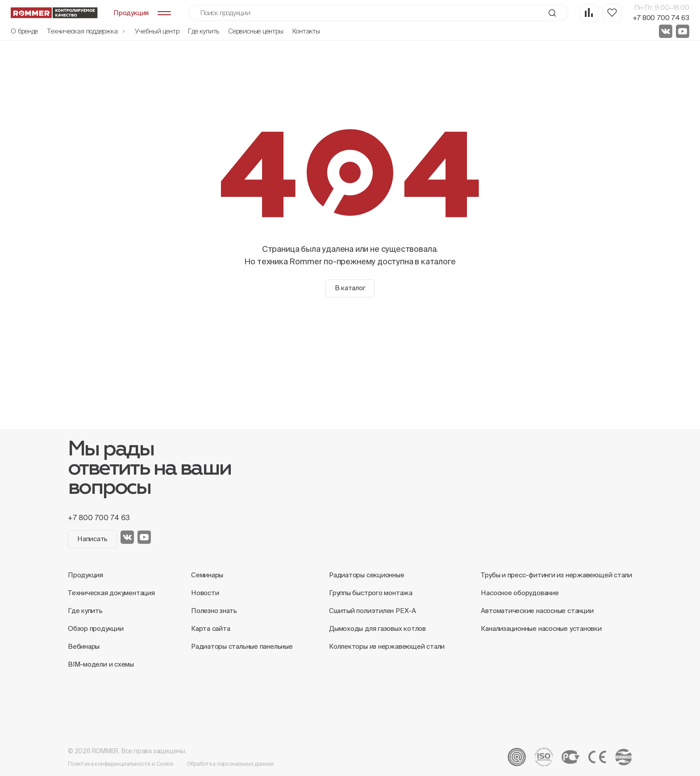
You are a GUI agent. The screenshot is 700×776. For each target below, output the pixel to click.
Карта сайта (211, 628)
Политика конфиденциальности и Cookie (121, 764)
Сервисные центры (256, 31)
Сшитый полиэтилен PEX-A (373, 611)
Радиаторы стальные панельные (242, 646)
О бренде (24, 31)
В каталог (350, 288)
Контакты (306, 31)
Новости (205, 593)
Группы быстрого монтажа (371, 593)
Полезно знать (214, 611)
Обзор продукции (96, 628)
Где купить (204, 31)
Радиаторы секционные (367, 575)
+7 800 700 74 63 (661, 18)
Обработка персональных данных (230, 764)
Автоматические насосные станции (537, 611)
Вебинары (84, 646)
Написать (92, 539)
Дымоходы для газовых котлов (377, 628)
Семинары (207, 575)
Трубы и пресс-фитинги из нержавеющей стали (556, 575)
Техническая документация (111, 593)
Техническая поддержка (86, 31)
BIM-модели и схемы (101, 664)
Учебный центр (157, 31)
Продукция (85, 575)
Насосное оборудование (520, 593)
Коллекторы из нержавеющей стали (387, 646)
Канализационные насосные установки (541, 628)
